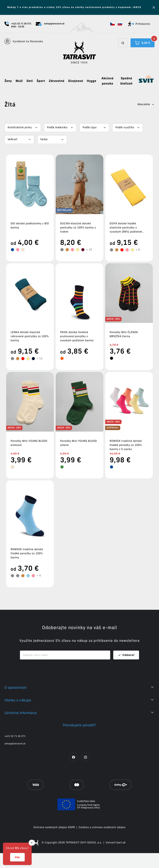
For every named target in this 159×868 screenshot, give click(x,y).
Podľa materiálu (57, 127)
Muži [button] (19, 81)
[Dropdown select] (23, 128)
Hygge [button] (92, 81)
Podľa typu (90, 127)
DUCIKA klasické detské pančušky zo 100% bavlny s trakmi (78, 228)
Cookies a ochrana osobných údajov (102, 842)
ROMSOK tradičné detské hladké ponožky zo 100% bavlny (27, 553)
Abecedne (146, 104)
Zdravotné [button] (57, 81)
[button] (112, 24)
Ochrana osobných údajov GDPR (54, 842)
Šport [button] (41, 81)
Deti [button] (30, 81)
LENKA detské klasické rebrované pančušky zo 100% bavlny (30, 336)
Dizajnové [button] (76, 81)
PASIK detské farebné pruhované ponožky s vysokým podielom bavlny (77, 336)
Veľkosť (12, 139)
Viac (17, 857)
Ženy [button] (8, 81)
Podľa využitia (125, 127)
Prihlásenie (139, 24)
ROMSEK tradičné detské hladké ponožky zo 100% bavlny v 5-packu (126, 445)
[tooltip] (12, 250)
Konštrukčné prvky (20, 127)
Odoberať (126, 670)
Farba (44, 139)
